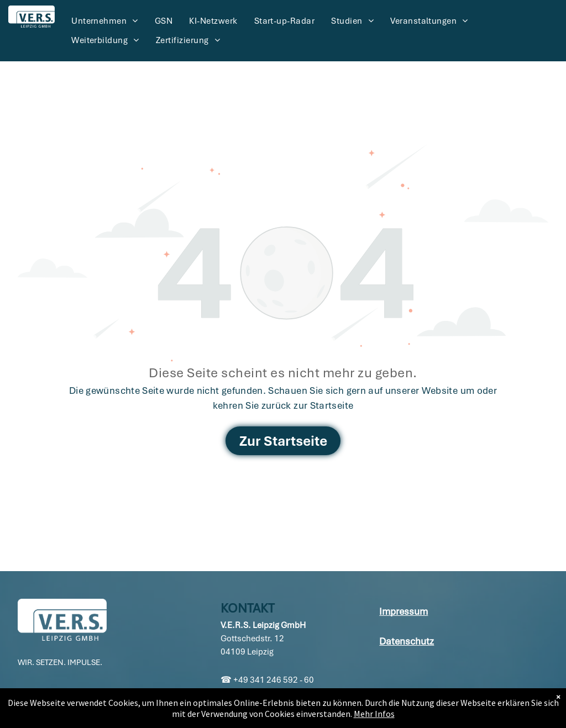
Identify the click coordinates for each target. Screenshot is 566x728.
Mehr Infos (374, 714)
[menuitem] (105, 21)
